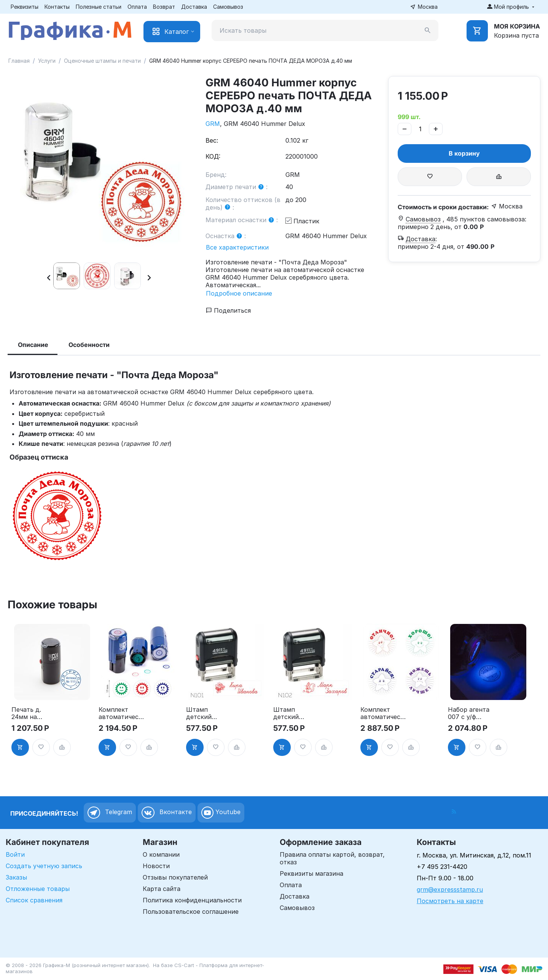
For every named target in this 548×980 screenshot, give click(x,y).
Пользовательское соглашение (191, 912)
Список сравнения (34, 900)
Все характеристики (237, 247)
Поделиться (228, 310)
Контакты (57, 7)
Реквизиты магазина (311, 873)
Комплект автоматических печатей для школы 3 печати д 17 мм (120, 713)
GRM (213, 124)
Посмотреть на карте (450, 901)
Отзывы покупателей (175, 877)
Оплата (137, 7)
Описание (33, 345)
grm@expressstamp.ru (450, 889)
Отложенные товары (38, 889)
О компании (161, 854)
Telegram (110, 813)
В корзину (464, 153)
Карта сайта (162, 889)
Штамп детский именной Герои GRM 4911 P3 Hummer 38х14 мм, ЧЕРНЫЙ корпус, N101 (208, 713)
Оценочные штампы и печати (102, 61)
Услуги (47, 61)
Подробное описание (239, 293)
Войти (15, 854)
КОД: (213, 156)
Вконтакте (167, 813)
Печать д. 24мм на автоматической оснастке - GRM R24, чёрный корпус (33, 713)
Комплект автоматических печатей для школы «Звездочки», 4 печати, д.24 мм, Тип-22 (382, 713)
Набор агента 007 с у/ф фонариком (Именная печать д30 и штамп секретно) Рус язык (470, 713)
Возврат (164, 7)
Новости (156, 866)
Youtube (221, 813)
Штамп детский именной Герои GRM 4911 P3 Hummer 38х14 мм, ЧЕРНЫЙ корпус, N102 (296, 713)
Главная (19, 61)
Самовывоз (228, 7)
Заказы (16, 877)
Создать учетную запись (44, 866)
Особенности (89, 345)
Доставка (194, 7)
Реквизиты (25, 7)
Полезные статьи (99, 7)
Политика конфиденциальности (192, 900)
